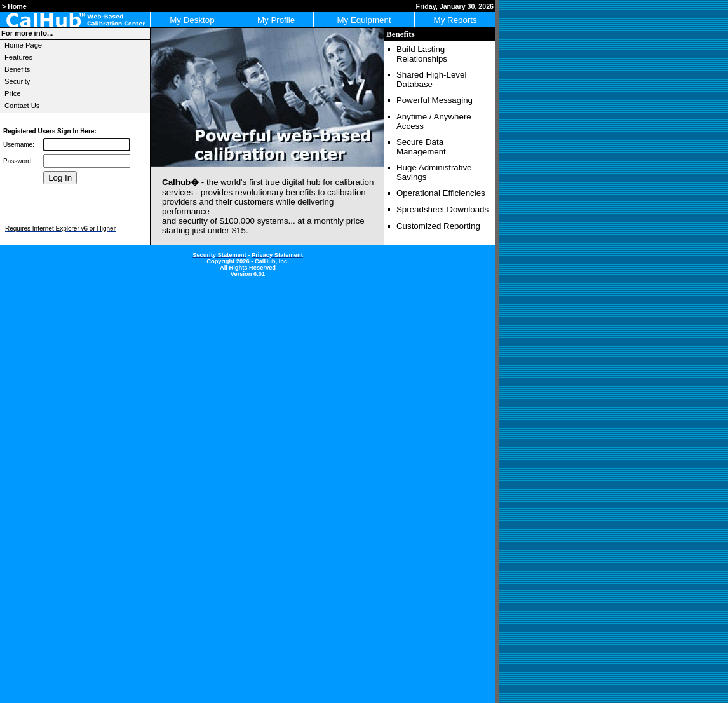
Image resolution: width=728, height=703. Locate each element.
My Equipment (364, 20)
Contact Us (22, 106)
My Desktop (192, 20)
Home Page (23, 45)
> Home (14, 6)
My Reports (455, 20)
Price (13, 93)
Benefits (17, 69)
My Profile (274, 20)
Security (17, 81)
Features (18, 57)
